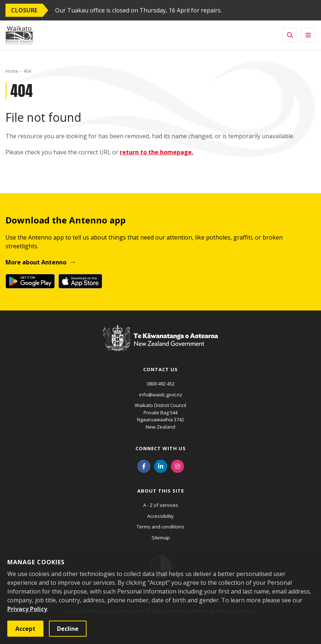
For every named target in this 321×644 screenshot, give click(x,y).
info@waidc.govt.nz (161, 395)
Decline (68, 629)
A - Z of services (161, 505)
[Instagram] (177, 466)
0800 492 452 (161, 384)
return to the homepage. (156, 152)
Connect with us (161, 448)
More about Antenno (36, 262)
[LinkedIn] (161, 466)
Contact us (160, 369)
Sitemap (161, 538)
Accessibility (160, 516)
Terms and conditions (160, 527)
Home (12, 71)
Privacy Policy (27, 609)
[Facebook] (144, 466)
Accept (25, 629)
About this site (161, 491)
